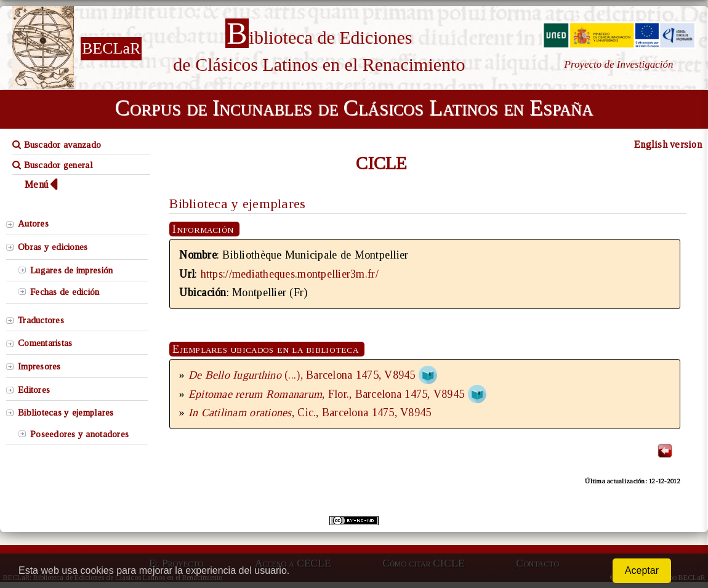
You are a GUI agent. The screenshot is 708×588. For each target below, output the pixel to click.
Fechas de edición (65, 292)
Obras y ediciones (53, 247)
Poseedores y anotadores (79, 434)
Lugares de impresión (71, 270)
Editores (34, 390)
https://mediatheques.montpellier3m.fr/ (290, 274)
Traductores (41, 320)
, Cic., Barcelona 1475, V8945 (310, 413)
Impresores (39, 366)
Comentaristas (45, 343)
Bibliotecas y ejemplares (66, 413)
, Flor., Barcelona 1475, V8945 (326, 394)
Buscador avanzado (57, 145)
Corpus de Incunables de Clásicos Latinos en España (354, 108)
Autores (33, 224)
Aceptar (642, 570)
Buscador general (53, 165)
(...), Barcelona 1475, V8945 (304, 375)
